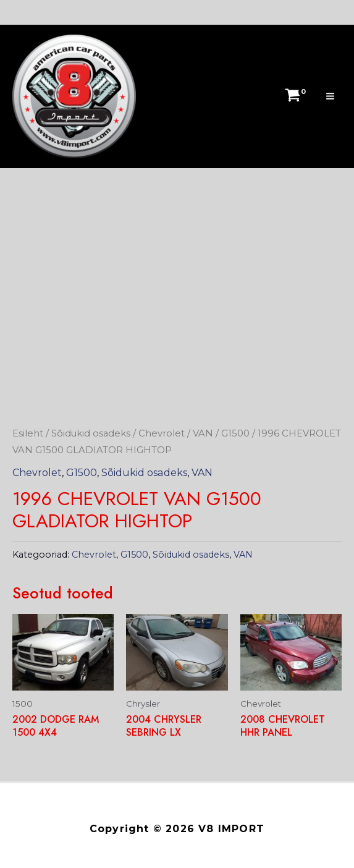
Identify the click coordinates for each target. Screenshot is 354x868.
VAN (204, 433)
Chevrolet (162, 433)
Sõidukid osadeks (91, 433)
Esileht (28, 433)
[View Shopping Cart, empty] (293, 96)
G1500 (236, 433)
